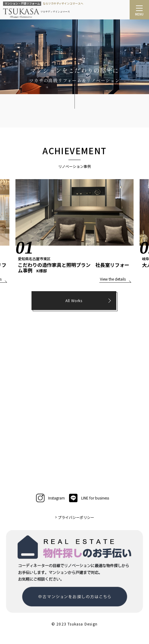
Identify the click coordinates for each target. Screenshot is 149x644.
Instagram (50, 498)
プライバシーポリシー (76, 517)
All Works (74, 300)
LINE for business (89, 498)
